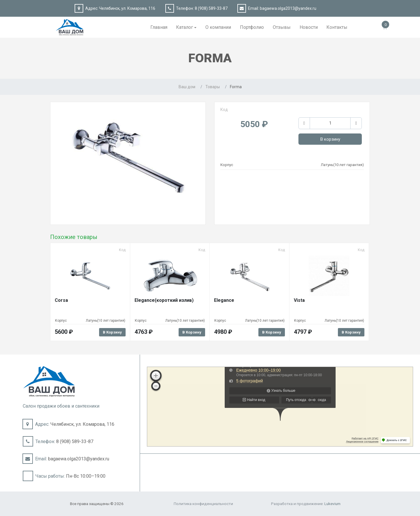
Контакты (337, 27)
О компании (218, 27)
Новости (309, 27)
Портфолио (252, 27)
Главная (159, 27)
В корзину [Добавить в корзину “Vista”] (351, 332)
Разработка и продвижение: (306, 504)
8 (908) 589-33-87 (211, 8)
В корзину (330, 139)
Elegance (224, 300)
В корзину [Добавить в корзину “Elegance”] (272, 332)
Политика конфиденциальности (203, 504)
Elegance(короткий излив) (164, 300)
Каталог (185, 27)
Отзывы (282, 27)
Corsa (61, 300)
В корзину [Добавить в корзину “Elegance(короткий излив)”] (192, 332)
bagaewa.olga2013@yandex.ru (288, 8)
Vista (299, 300)
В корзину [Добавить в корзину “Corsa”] (112, 332)
